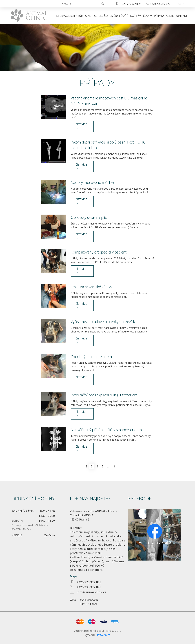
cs (181, 4)
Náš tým (136, 16)
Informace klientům (69, 16)
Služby (103, 16)
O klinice (91, 16)
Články (148, 16)
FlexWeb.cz (103, 635)
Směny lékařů (119, 16)
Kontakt (181, 16)
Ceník (170, 16)
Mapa (74, 576)
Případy (159, 16)
